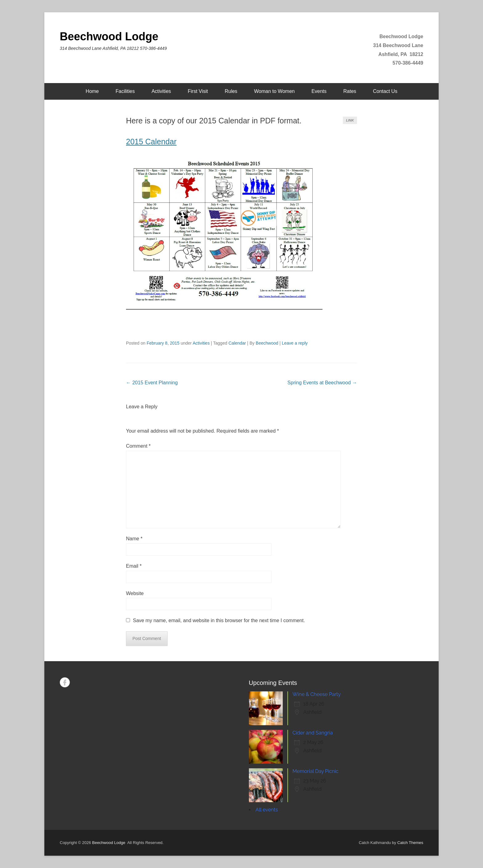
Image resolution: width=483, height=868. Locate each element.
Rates (350, 91)
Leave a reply (295, 343)
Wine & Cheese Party (317, 694)
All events (267, 810)
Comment (138, 446)
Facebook (65, 682)
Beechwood (267, 343)
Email (134, 566)
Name (134, 539)
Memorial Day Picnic (316, 771)
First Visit (198, 91)
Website (135, 593)
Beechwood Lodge (109, 36)
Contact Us (385, 91)
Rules (231, 91)
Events (319, 91)
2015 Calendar (151, 142)
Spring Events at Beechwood (322, 383)
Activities (161, 91)
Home (92, 91)
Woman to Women (274, 91)
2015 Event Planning (152, 383)
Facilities (125, 91)
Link (350, 120)
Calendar (237, 343)
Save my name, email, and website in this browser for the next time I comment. (219, 620)
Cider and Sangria (313, 733)
